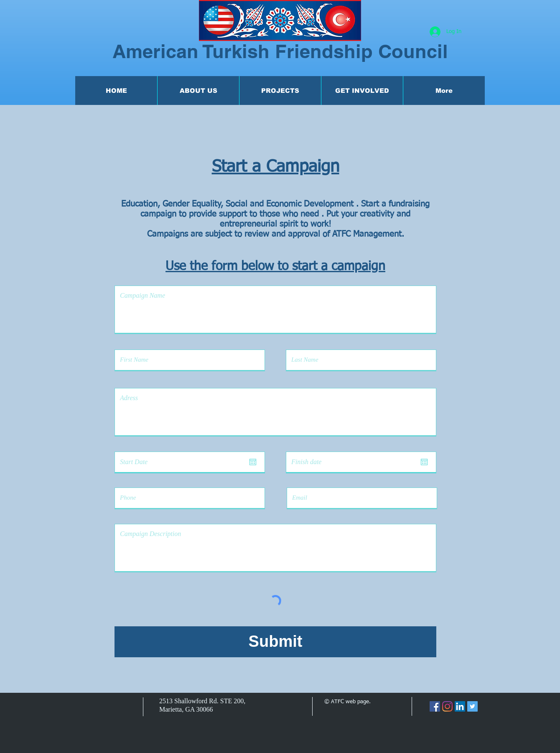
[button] (198, 91)
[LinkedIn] (460, 706)
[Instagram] (447, 706)
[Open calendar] (253, 462)
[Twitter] (472, 706)
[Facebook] (435, 706)
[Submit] (275, 642)
